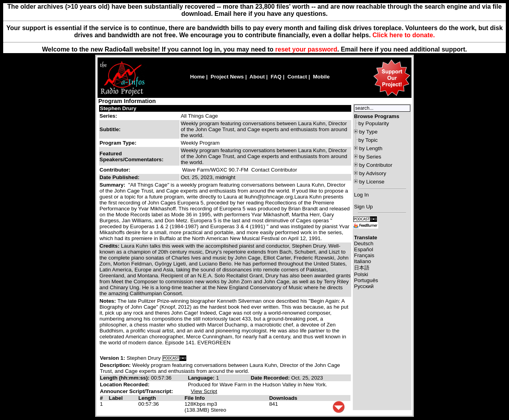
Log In (361, 195)
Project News (227, 77)
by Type (368, 132)
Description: (116, 365)
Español (364, 249)
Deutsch (364, 243)
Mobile (321, 77)
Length (147, 398)
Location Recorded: (125, 385)
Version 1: (113, 358)
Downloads (283, 398)
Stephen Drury (118, 108)
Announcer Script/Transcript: (136, 391)
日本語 (362, 268)
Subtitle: (110, 129)
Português (366, 280)
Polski (361, 274)
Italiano (363, 261)
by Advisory (373, 173)
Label (116, 398)
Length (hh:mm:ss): (125, 378)
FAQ (276, 77)
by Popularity (374, 123)
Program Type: (118, 143)
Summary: (113, 185)
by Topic (368, 140)
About (257, 77)
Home (197, 77)
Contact (297, 77)
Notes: (108, 301)
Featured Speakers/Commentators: (131, 157)
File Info (194, 398)
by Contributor (376, 165)
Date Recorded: (271, 378)
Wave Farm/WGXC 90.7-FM (215, 170)
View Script (204, 391)
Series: (108, 116)
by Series (370, 157)
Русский (364, 286)
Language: (202, 378)
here (366, 49)
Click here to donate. (404, 35)
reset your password (306, 49)
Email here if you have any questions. (271, 14)
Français (364, 255)
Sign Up (363, 207)
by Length (371, 148)
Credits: (110, 246)
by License (372, 182)
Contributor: (115, 170)
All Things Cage (199, 116)
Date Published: (120, 177)
